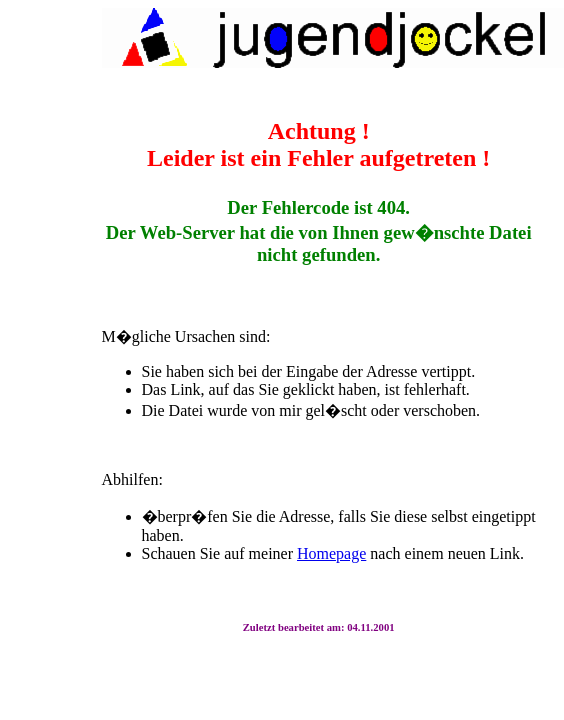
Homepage (331, 553)
